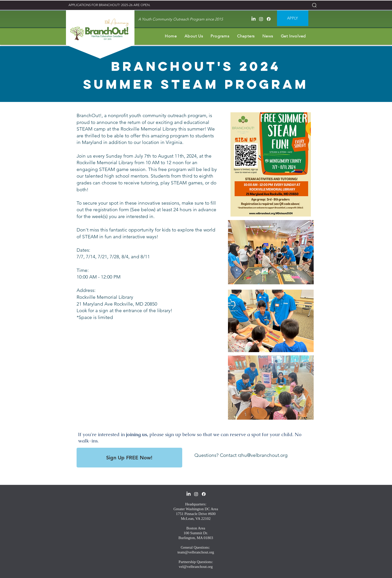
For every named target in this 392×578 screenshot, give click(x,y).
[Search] (314, 5)
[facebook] (269, 19)
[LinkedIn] (253, 19)
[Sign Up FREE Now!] (129, 458)
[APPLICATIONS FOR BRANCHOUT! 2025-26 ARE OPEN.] (110, 5)
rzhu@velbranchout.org (263, 455)
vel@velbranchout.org (196, 567)
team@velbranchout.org (196, 552)
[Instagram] (261, 19)
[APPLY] (293, 18)
